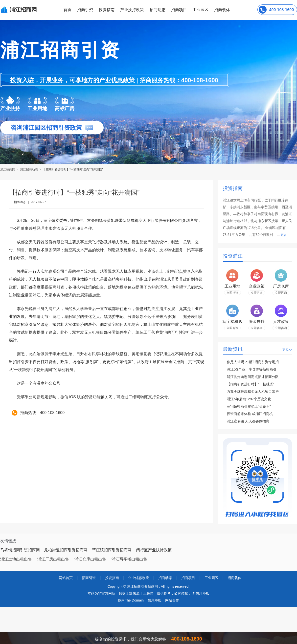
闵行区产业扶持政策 (154, 550)
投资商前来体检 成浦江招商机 (250, 414)
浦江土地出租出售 (16, 559)
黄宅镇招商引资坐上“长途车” (249, 406)
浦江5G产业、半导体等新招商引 (252, 369)
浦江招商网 (8, 169)
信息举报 (155, 600)
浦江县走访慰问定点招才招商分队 (253, 377)
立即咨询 (232, 293)
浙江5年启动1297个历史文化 (249, 399)
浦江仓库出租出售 (90, 559)
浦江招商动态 (29, 169)
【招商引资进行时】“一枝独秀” (250, 384)
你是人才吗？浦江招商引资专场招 (253, 362)
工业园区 (201, 10)
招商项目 (179, 10)
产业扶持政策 (132, 10)
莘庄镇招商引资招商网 (112, 550)
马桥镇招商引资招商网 (20, 550)
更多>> (287, 350)
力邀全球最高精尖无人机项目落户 (253, 392)
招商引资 (85, 10)
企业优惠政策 (138, 578)
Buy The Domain (131, 600)
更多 (284, 235)
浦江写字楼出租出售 (129, 559)
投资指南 (107, 10)
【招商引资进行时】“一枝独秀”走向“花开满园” (73, 169)
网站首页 (66, 578)
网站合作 (172, 600)
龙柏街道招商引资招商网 (66, 550)
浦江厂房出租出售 (53, 559)
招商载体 (234, 578)
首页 (68, 10)
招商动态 (158, 10)
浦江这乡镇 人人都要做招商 (248, 421)
